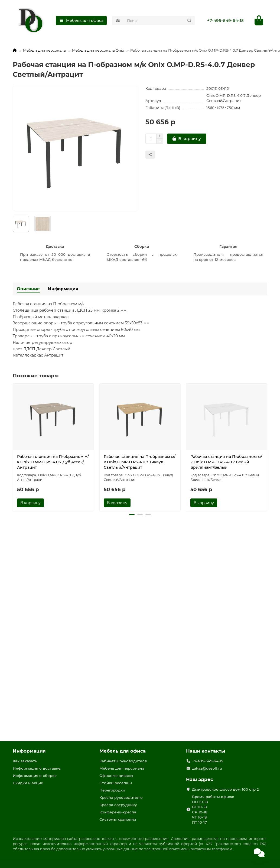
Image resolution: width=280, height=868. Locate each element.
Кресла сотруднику (118, 805)
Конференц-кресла (118, 812)
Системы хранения (118, 819)
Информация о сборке (35, 776)
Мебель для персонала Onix (98, 50)
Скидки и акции (28, 783)
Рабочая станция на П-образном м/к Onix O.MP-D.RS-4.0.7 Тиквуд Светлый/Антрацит (140, 462)
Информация (63, 289)
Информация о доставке (37, 768)
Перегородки (112, 790)
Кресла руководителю (121, 797)
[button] (132, 515)
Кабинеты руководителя (123, 761)
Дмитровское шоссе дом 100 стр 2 (225, 789)
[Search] (159, 21)
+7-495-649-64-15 (225, 20)
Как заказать (25, 761)
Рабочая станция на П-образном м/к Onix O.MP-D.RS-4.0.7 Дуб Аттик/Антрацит (53, 462)
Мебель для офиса (123, 751)
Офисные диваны (116, 776)
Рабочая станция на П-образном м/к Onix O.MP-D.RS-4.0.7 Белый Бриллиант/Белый (226, 462)
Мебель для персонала (44, 50)
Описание (28, 289)
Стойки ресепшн (116, 783)
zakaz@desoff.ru (207, 768)
